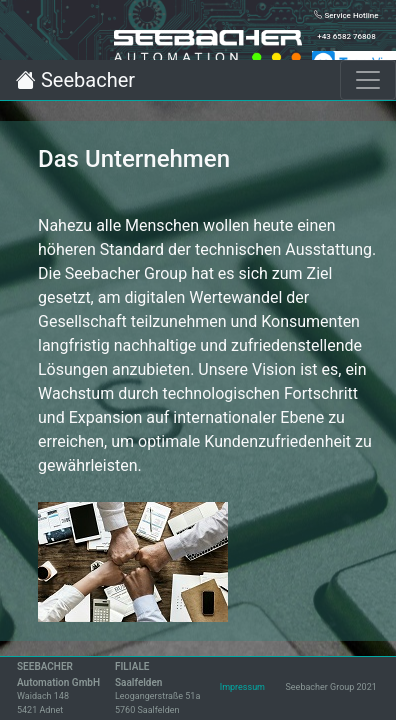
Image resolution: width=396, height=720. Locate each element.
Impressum (242, 687)
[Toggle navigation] (368, 80)
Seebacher (75, 80)
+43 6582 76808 (346, 36)
